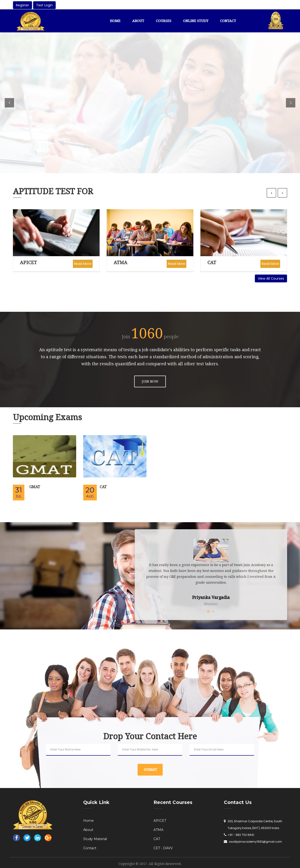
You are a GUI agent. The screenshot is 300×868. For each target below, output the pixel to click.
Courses (164, 21)
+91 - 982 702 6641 (241, 835)
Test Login (44, 5)
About (138, 21)
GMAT (35, 487)
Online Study (196, 21)
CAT (212, 263)
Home (115, 21)
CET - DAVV (163, 848)
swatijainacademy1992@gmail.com (255, 842)
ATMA (120, 263)
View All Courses (271, 278)
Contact (228, 21)
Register (22, 5)
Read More (83, 264)
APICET (28, 263)
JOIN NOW (150, 381)
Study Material (95, 839)
